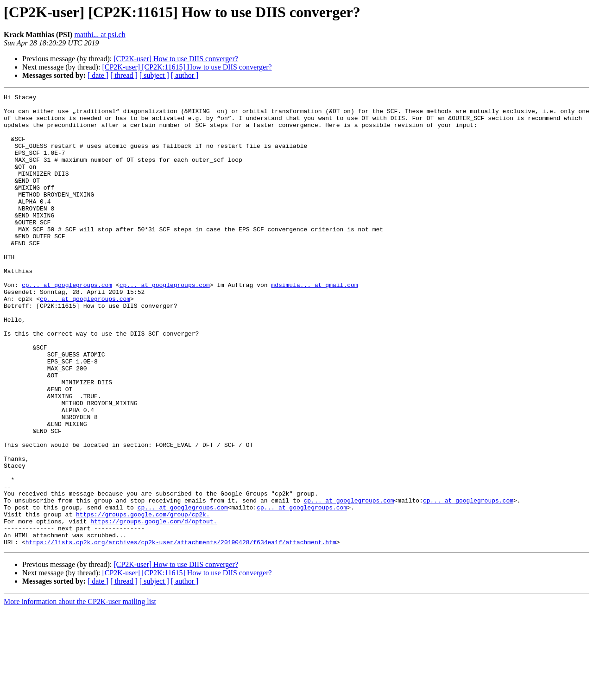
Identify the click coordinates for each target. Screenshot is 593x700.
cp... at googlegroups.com (67, 324)
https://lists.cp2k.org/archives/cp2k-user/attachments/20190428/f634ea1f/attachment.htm (181, 632)
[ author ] (185, 75)
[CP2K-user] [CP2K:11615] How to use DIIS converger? (187, 67)
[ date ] (98, 75)
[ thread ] (124, 75)
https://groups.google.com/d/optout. (154, 607)
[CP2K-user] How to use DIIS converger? (176, 59)
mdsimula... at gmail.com (314, 324)
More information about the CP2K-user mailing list (80, 692)
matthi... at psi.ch (100, 35)
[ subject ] (154, 75)
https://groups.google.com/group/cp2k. (143, 599)
